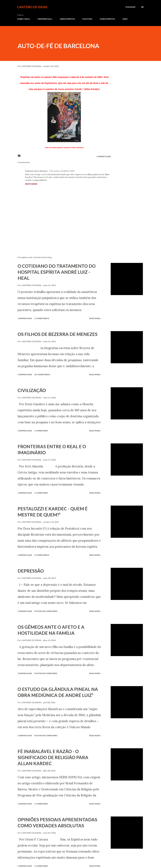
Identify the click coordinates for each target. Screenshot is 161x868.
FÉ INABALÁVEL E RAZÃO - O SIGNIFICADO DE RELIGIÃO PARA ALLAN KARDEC (53, 757)
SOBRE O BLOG (24, 19)
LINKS (125, 19)
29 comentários (42, 375)
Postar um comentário (46, 611)
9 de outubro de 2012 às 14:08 (62, 171)
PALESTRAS (87, 19)
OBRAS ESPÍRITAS (67, 19)
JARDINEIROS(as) (45, 19)
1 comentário (41, 431)
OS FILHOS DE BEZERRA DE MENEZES (58, 334)
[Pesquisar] (130, 7)
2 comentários (42, 318)
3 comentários (42, 555)
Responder (31, 184)
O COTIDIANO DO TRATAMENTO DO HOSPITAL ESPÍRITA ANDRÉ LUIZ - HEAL (57, 272)
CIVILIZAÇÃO (32, 390)
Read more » (95, 318)
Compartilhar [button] (104, 156)
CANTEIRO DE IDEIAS (32, 7)
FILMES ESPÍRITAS (107, 19)
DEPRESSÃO (31, 571)
